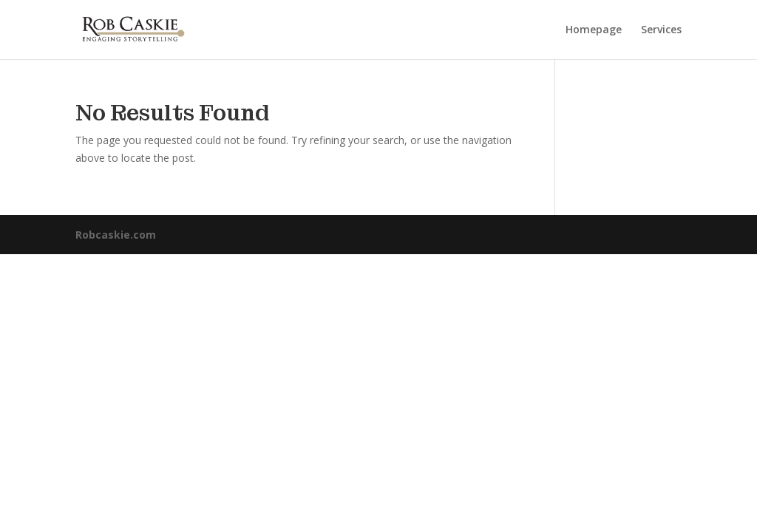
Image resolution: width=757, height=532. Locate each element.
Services (661, 30)
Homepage (594, 30)
